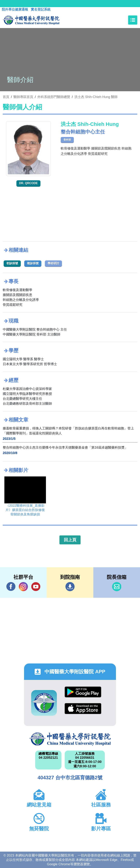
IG (23, 587)
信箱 (117, 587)
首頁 (6, 97)
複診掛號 (33, 263)
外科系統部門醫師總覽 (54, 97)
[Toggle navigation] (133, 20)
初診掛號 (12, 263)
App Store (83, 709)
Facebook (11, 587)
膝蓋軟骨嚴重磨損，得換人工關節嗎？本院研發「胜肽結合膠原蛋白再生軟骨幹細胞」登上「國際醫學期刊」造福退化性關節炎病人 (68, 431)
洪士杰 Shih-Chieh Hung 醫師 (96, 97)
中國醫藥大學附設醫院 (70, 739)
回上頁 (70, 540)
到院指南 (70, 587)
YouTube (36, 587)
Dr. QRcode (28, 183)
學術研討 (53, 263)
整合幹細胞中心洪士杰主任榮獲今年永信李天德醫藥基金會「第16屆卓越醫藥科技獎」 (65, 447)
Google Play (83, 692)
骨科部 (67, 140)
